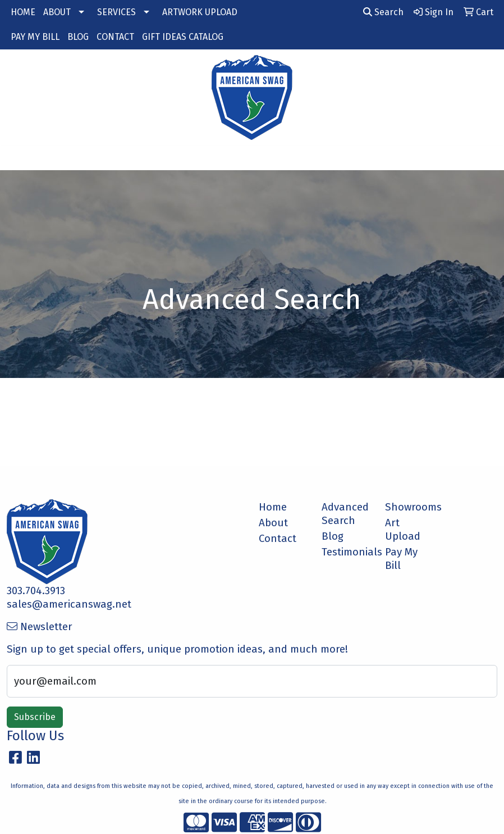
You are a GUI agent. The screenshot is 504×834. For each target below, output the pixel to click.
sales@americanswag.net (69, 604)
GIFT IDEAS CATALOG (183, 37)
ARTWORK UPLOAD (200, 12)
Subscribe (35, 717)
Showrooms (410, 507)
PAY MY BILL (35, 37)
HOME (23, 12)
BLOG (78, 37)
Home (273, 507)
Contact (278, 539)
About (273, 523)
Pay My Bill (401, 559)
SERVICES (116, 12)
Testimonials (346, 552)
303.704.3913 (36, 591)
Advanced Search (345, 514)
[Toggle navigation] (17, 158)
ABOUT (57, 12)
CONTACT (115, 37)
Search (383, 12)
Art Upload (403, 530)
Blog (333, 536)
